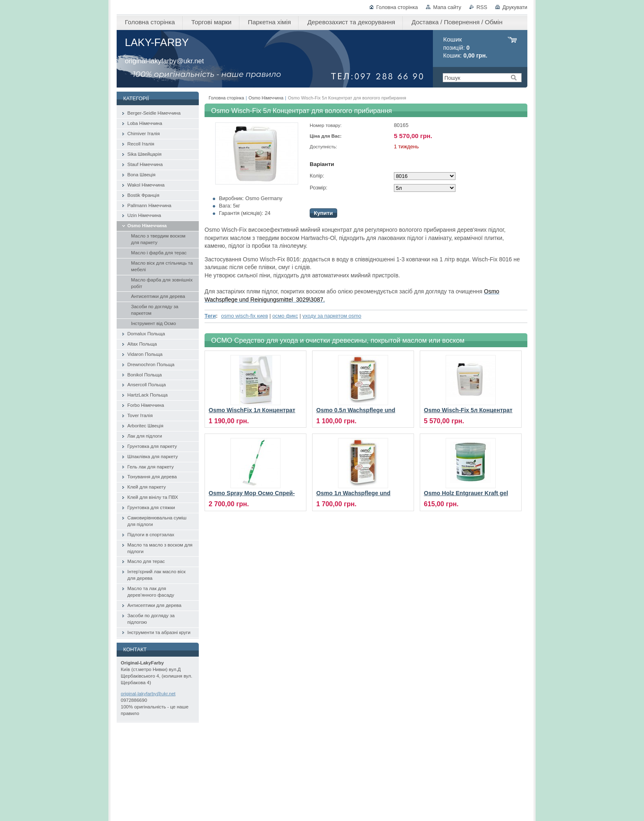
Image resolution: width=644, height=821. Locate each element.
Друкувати (515, 7)
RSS (482, 7)
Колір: (317, 176)
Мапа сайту (447, 7)
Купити (323, 213)
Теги (210, 316)
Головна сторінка (397, 7)
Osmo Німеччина (266, 98)
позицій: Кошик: (465, 47)
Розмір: (319, 188)
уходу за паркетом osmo (332, 316)
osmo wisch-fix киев (244, 316)
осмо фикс (285, 316)
